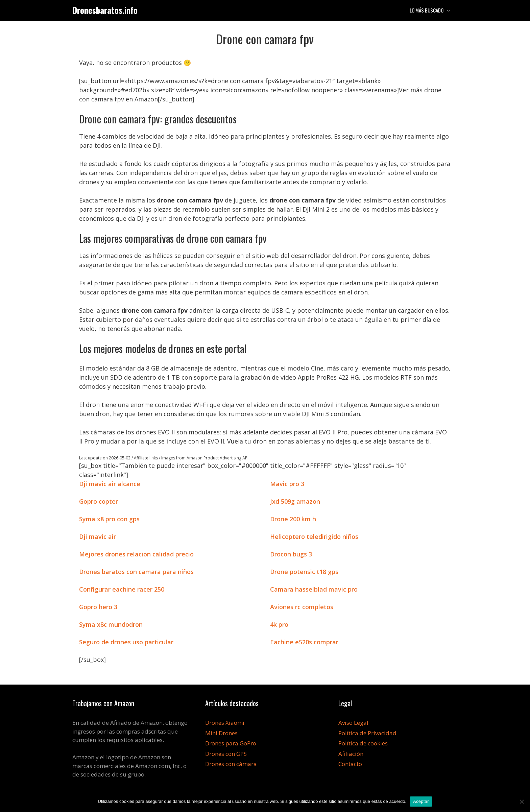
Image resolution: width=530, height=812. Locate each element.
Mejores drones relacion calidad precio (136, 554)
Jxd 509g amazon (295, 501)
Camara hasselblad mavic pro (314, 589)
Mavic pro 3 (287, 484)
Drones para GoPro (231, 743)
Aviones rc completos (302, 607)
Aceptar (421, 801)
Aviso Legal (353, 723)
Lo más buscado (434, 10)
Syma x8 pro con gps (109, 519)
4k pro (279, 624)
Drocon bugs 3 (291, 554)
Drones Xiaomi (225, 723)
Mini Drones (221, 733)
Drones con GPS (226, 754)
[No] (522, 802)
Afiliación (351, 754)
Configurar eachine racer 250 (122, 589)
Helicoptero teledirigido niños (314, 536)
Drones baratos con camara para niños (136, 572)
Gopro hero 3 (98, 607)
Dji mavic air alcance (110, 484)
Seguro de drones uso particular (126, 642)
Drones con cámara (231, 764)
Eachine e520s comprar (304, 642)
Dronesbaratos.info (105, 10)
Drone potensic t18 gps (304, 572)
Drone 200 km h (293, 519)
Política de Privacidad (367, 733)
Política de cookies (363, 743)
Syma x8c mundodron (111, 624)
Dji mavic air (98, 536)
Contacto (350, 764)
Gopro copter (99, 501)
